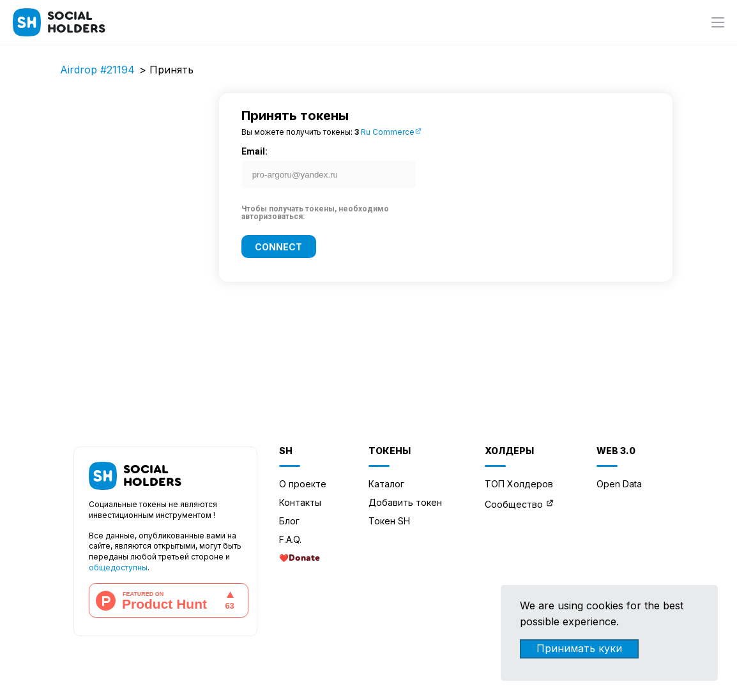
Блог (289, 521)
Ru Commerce (391, 132)
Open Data (619, 484)
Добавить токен (405, 502)
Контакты (300, 502)
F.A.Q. (290, 539)
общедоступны (118, 567)
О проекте (303, 484)
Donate (304, 558)
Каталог (386, 484)
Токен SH (389, 521)
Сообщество (514, 504)
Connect (278, 246)
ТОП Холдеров (519, 484)
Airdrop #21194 (97, 70)
